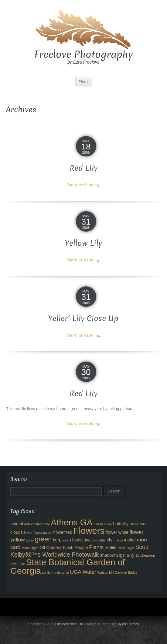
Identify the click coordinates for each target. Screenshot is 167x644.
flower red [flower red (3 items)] (63, 532)
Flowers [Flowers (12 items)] (89, 531)
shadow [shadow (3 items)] (108, 555)
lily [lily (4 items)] (110, 540)
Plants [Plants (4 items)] (96, 547)
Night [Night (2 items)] (34, 548)
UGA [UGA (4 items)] (76, 572)
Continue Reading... (84, 185)
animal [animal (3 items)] (17, 524)
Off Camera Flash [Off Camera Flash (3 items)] (56, 548)
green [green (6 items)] (43, 539)
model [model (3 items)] (130, 540)
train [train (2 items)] (58, 572)
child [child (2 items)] (143, 524)
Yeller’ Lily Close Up (83, 318)
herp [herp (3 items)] (57, 540)
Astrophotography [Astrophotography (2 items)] (37, 524)
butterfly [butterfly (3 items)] (121, 524)
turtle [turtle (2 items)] (66, 572)
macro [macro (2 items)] (118, 540)
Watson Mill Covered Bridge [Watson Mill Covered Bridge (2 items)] (117, 572)
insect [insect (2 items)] (67, 540)
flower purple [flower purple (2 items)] (43, 533)
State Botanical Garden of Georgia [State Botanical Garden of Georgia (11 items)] (68, 566)
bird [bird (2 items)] (96, 524)
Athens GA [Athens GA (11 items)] (72, 522)
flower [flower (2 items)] (28, 533)
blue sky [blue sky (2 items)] (106, 524)
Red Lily (83, 168)
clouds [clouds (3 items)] (17, 532)
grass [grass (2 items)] (30, 540)
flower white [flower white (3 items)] (117, 532)
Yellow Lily (83, 243)
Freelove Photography (83, 54)
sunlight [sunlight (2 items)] (48, 572)
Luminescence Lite (69, 624)
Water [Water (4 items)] (89, 572)
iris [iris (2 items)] (95, 540)
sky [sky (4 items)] (131, 555)
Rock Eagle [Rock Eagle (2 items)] (126, 548)
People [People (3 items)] (81, 548)
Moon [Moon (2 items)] (26, 548)
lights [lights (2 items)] (102, 540)
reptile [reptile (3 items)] (111, 548)
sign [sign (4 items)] (121, 555)
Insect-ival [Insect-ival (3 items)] (82, 540)
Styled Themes (128, 624)
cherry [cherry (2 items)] (134, 524)
